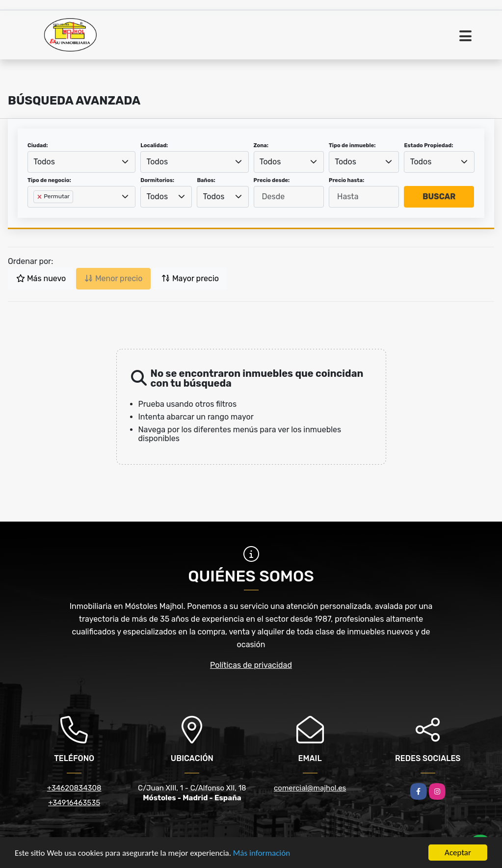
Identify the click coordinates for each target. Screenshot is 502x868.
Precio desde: (272, 180)
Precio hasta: (346, 180)
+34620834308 (74, 788)
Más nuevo (41, 278)
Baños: (206, 180)
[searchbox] (36, 212)
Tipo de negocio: (49, 180)
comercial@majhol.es (310, 788)
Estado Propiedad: (428, 145)
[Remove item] (40, 197)
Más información (262, 854)
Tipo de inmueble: (352, 145)
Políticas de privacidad (251, 665)
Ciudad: (38, 145)
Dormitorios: (157, 180)
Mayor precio (190, 278)
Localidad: (154, 145)
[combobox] (81, 162)
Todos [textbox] (44, 162)
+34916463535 (74, 803)
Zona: (261, 145)
